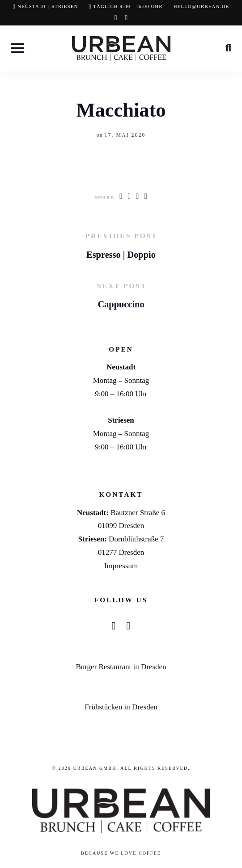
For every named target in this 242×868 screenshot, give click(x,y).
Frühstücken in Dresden (121, 707)
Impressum (121, 566)
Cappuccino (121, 304)
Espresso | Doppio (121, 255)
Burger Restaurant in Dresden (121, 667)
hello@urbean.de (201, 6)
